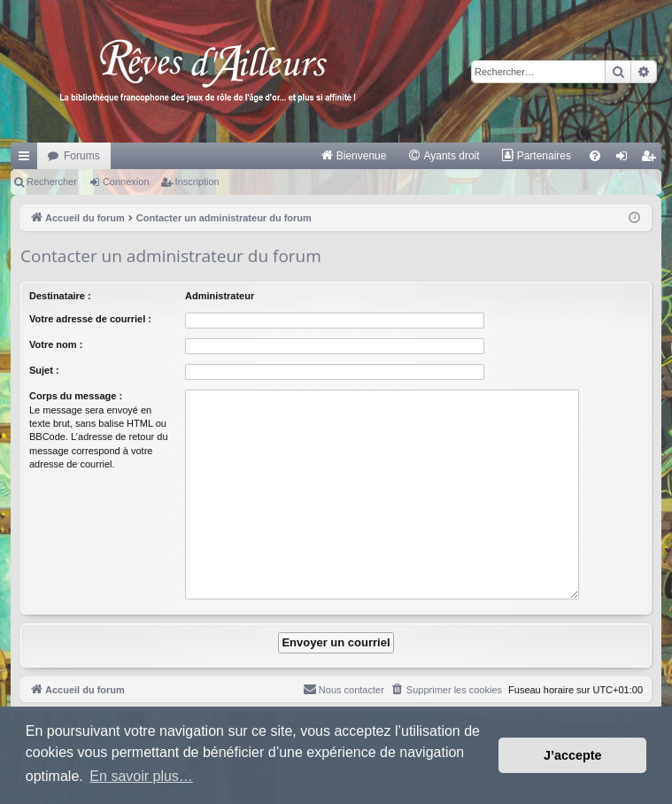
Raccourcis (27, 159)
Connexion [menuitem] (626, 159)
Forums (82, 156)
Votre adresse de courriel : (90, 319)
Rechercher (52, 182)
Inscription (197, 182)
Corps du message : (76, 396)
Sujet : (44, 370)
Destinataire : (60, 296)
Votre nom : (56, 344)
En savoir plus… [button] (141, 776)
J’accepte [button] (573, 755)
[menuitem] (354, 156)
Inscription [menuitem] (652, 159)
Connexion (126, 182)
